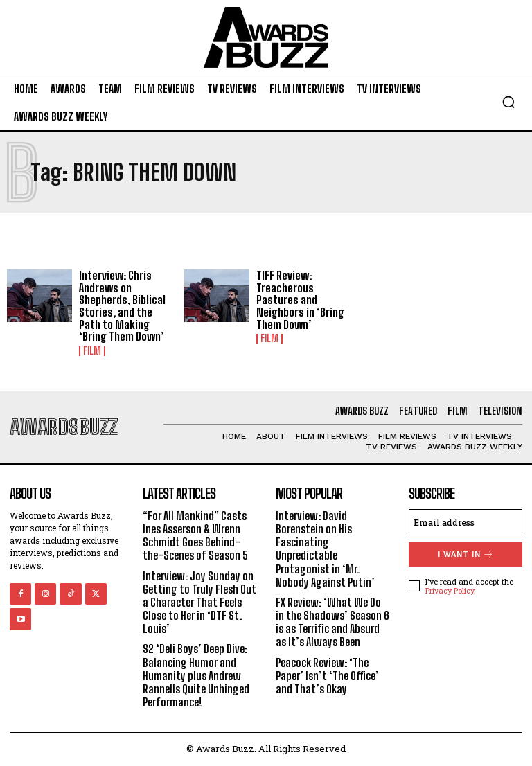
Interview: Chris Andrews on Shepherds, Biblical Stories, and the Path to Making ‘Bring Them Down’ (122, 306)
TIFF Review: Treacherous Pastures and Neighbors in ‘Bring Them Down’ (300, 300)
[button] (508, 102)
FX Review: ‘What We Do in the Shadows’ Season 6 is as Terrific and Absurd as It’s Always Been (332, 622)
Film (92, 351)
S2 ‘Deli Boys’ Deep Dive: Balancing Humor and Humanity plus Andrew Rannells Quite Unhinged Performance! (196, 675)
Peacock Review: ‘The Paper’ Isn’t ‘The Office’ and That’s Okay (327, 676)
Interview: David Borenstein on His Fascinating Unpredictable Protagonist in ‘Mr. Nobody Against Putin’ (325, 549)
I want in (466, 554)
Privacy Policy (450, 590)
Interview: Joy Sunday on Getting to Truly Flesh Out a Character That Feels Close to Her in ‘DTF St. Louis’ (199, 603)
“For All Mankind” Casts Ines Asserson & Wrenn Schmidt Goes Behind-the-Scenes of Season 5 (195, 536)
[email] (465, 522)
